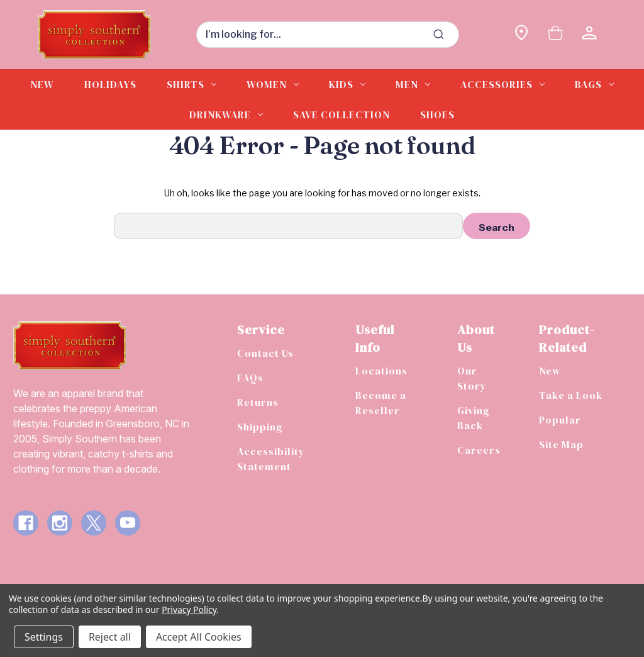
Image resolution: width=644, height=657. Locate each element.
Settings (44, 637)
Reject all (110, 637)
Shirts (192, 84)
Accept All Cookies (199, 637)
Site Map (561, 444)
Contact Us (265, 353)
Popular (560, 420)
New (42, 84)
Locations (381, 371)
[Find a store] (521, 34)
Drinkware (226, 115)
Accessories (502, 84)
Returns (258, 402)
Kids (347, 84)
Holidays (110, 84)
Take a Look (571, 395)
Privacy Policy (189, 609)
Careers (479, 450)
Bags (594, 84)
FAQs (250, 378)
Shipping (260, 427)
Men (413, 84)
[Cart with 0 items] (555, 34)
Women (273, 84)
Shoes (437, 115)
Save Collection (341, 115)
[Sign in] (589, 34)
